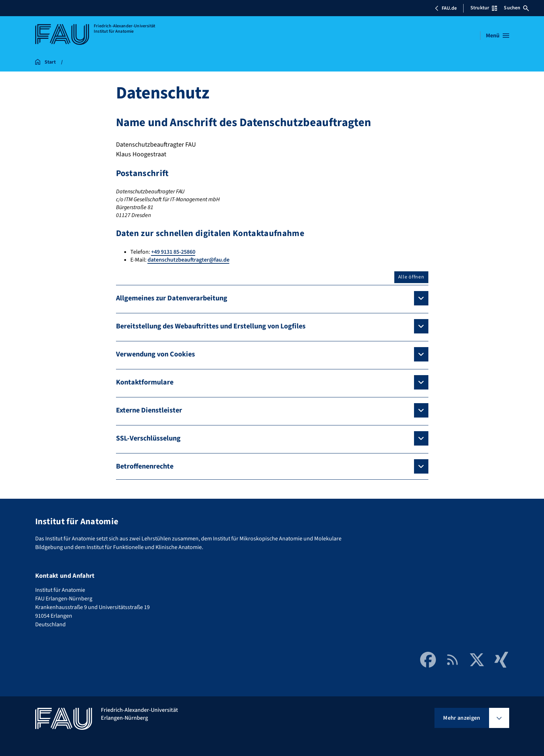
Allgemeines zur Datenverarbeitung (172, 298)
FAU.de (446, 8)
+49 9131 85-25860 (173, 252)
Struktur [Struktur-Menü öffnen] (484, 8)
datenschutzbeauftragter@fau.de (189, 260)
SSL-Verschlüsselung (148, 438)
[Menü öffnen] (497, 36)
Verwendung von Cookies (155, 354)
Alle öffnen (411, 277)
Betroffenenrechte (145, 466)
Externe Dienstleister (149, 410)
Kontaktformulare (145, 382)
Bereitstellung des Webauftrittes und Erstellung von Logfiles (211, 326)
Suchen (516, 8)
